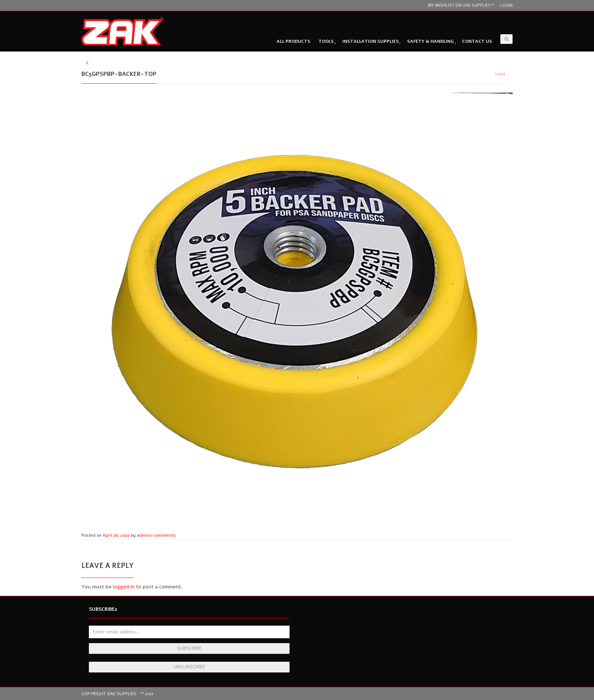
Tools (326, 41)
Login (506, 5)
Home (501, 74)
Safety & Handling (430, 41)
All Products (293, 41)
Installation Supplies (371, 41)
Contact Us (477, 41)
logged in (124, 587)
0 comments (163, 535)
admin (143, 535)
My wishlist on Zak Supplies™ (461, 5)
